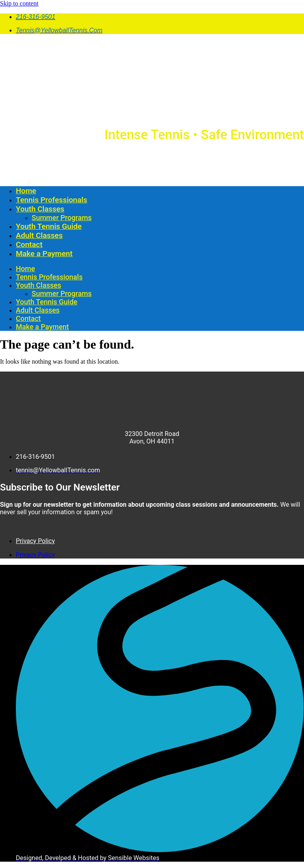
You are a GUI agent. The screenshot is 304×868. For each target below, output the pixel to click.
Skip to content (19, 3)
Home (26, 191)
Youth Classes (40, 209)
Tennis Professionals (51, 200)
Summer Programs (62, 218)
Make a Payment (44, 254)
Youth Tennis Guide (49, 226)
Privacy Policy (35, 541)
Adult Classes (39, 235)
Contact (29, 244)
